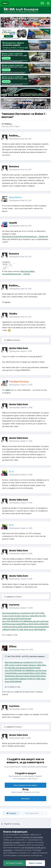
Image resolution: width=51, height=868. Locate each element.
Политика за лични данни (32, 837)
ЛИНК (8, 390)
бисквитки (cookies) (12, 842)
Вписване (25, 799)
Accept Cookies (14, 863)
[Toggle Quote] (6, 656)
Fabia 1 (17, 126)
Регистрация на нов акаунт (26, 785)
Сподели (11, 813)
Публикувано (20, 139)
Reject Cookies (35, 863)
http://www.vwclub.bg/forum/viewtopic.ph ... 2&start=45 (25, 236)
